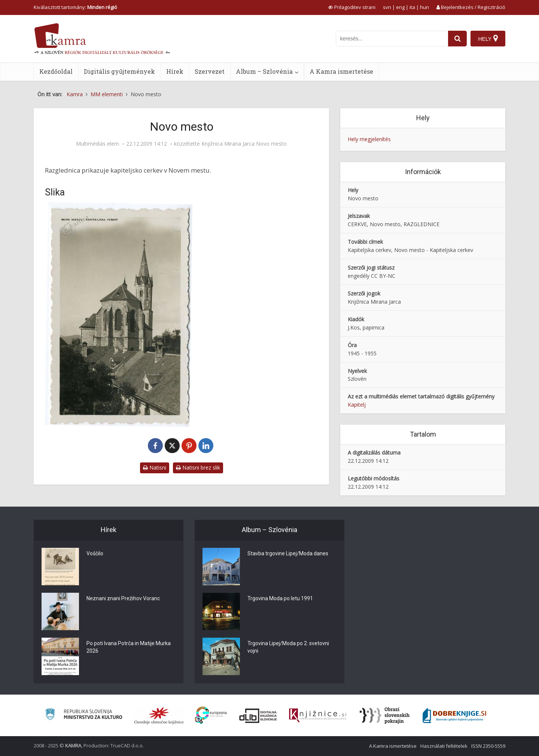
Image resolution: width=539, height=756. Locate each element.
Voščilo (95, 553)
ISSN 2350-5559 (488, 746)
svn (387, 7)
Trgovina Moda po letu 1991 (280, 598)
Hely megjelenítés (369, 139)
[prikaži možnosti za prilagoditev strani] (352, 7)
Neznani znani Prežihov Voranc (123, 598)
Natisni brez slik (198, 467)
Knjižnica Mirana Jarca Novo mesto (244, 144)
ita (412, 7)
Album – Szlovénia (264, 71)
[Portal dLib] (258, 716)
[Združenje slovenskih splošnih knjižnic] (318, 716)
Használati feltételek (444, 746)
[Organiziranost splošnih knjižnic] (159, 716)
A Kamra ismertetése (341, 71)
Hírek (175, 71)
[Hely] (488, 39)
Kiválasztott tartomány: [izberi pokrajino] (75, 7)
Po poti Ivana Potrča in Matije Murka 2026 (129, 647)
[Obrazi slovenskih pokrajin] (385, 716)
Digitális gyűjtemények (119, 71)
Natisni (155, 467)
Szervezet (210, 71)
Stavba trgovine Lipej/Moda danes (288, 553)
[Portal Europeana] (211, 715)
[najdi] (457, 39)
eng (400, 7)
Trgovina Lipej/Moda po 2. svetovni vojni (288, 647)
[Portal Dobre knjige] (454, 716)
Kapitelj (357, 405)
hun (424, 7)
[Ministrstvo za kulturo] (84, 715)
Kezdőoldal (56, 71)
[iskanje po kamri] (392, 39)
